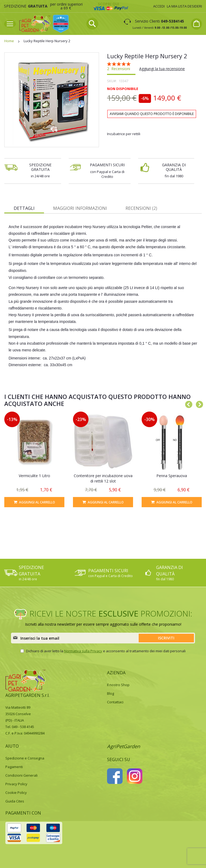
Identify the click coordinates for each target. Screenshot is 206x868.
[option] (34, 459)
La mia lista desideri (184, 6)
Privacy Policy (16, 784)
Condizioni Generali (21, 775)
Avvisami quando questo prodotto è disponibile (152, 114)
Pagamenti (14, 767)
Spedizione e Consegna (25, 758)
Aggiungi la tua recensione (162, 69)
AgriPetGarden (124, 746)
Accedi (159, 6)
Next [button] (198, 404)
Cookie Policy (16, 793)
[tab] (24, 208)
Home (9, 41)
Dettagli (24, 208)
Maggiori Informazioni (80, 208)
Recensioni (141, 208)
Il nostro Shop (118, 685)
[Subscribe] (166, 638)
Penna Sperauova (172, 476)
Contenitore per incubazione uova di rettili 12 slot (103, 478)
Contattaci (115, 702)
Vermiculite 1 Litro (34, 476)
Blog (111, 693)
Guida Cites (15, 801)
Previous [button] (187, 404)
